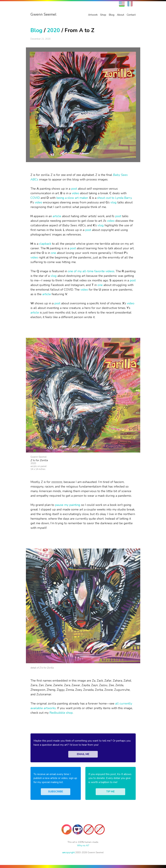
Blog (112, 15)
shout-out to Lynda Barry (114, 198)
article (57, 216)
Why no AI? (83, 845)
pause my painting (68, 505)
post (74, 189)
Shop (103, 15)
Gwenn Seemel (43, 14)
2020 (54, 30)
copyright (69, 852)
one (54, 253)
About (121, 15)
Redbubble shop (61, 713)
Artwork (93, 15)
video (75, 193)
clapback (45, 244)
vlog (113, 202)
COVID (35, 198)
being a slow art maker (72, 198)
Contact (131, 15)
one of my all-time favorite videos (91, 271)
